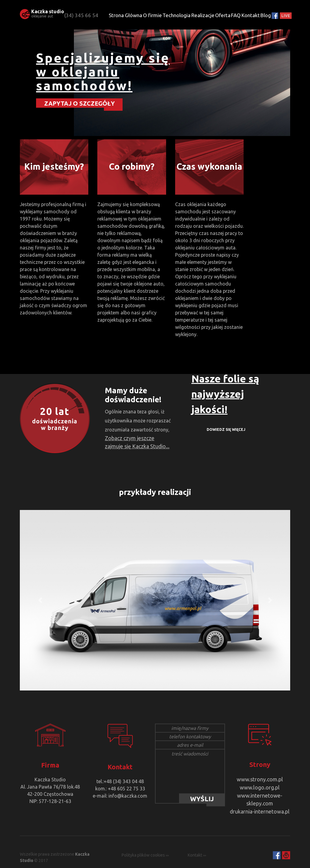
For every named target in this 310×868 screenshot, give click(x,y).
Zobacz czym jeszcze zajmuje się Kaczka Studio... (137, 441)
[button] (40, 600)
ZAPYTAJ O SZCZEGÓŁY (80, 103)
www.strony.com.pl (260, 779)
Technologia (176, 15)
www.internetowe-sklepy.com (260, 793)
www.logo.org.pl (260, 786)
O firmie (152, 15)
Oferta (223, 15)
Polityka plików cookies (143, 844)
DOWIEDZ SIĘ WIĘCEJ (226, 429)
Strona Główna (125, 15)
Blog (266, 15)
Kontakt (251, 15)
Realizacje (203, 15)
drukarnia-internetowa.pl (260, 801)
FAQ (236, 15)
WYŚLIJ (202, 799)
